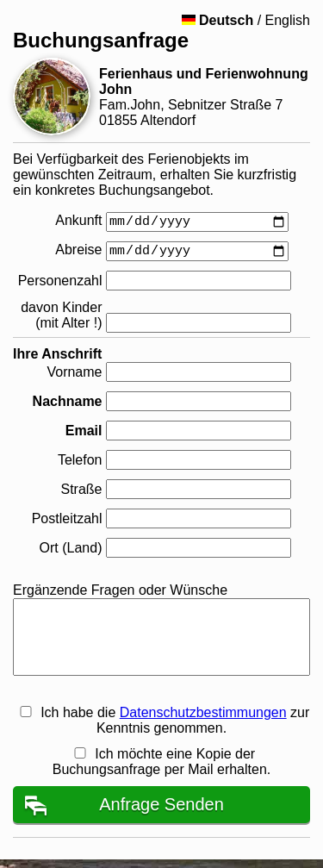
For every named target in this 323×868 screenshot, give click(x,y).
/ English (246, 20)
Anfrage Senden (161, 804)
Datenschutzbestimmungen (203, 712)
